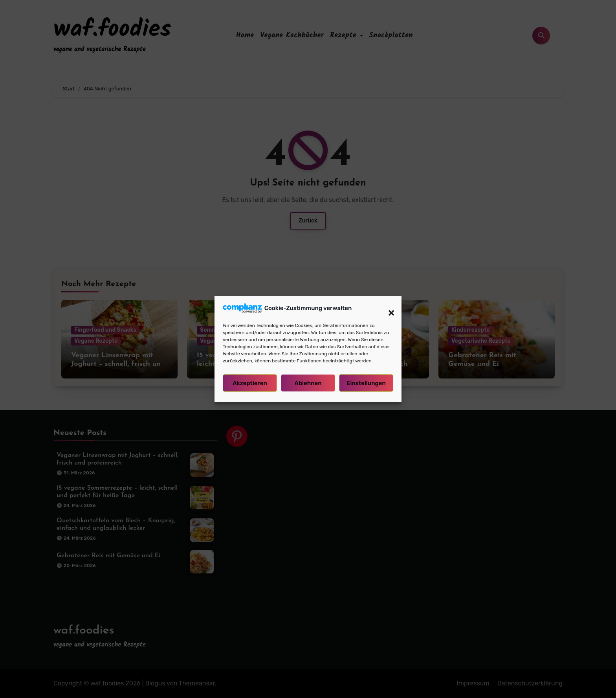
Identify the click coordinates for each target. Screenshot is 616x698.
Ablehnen (308, 386)
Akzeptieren (250, 386)
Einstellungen (366, 386)
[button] (387, 311)
